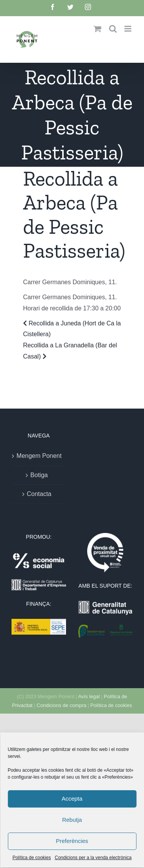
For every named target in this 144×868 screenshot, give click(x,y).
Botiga (39, 475)
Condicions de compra (61, 705)
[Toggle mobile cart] (98, 29)
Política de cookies (111, 705)
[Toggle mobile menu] (128, 29)
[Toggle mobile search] (113, 29)
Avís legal (89, 696)
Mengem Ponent (39, 456)
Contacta (39, 494)
